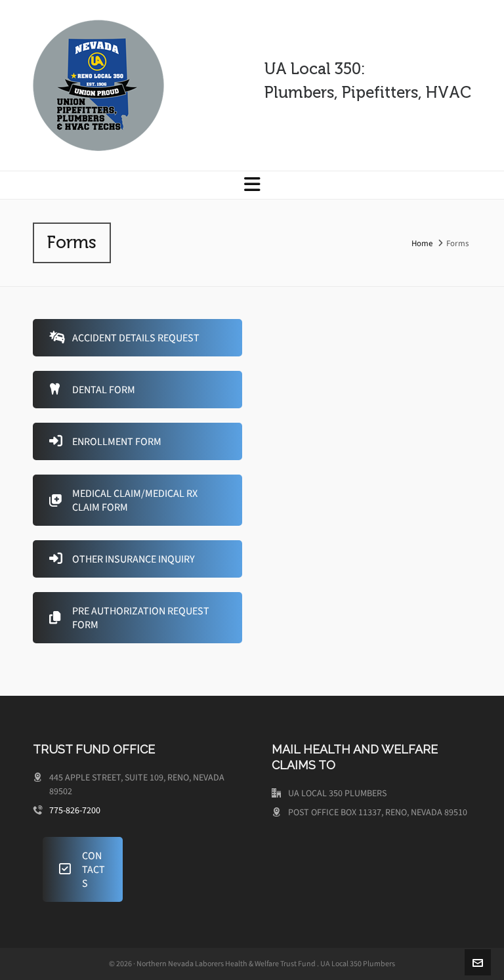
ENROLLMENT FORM (105, 441)
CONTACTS (82, 869)
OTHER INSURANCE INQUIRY (122, 559)
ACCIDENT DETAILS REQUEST (124, 338)
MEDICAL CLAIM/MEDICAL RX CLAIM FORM (123, 500)
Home (422, 243)
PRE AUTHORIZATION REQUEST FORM (129, 618)
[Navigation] (252, 185)
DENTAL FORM (92, 390)
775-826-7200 (75, 810)
